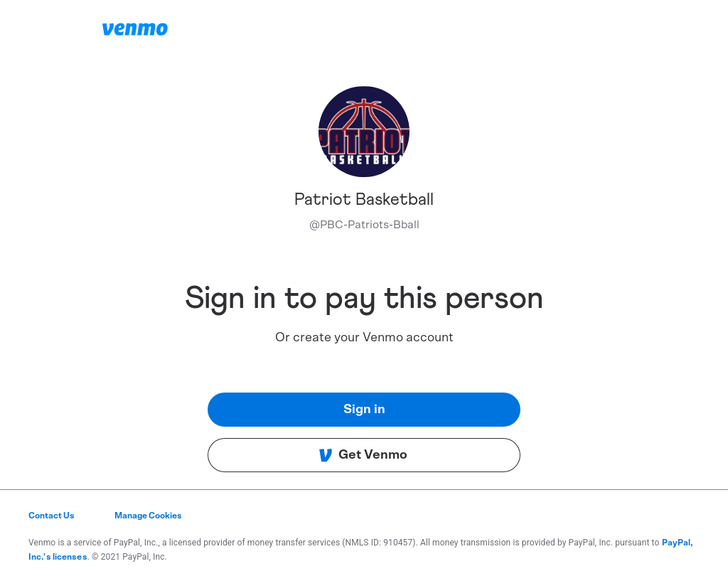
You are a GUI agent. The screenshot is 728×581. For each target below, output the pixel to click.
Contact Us (52, 516)
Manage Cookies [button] (148, 516)
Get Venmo (363, 455)
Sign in (364, 410)
